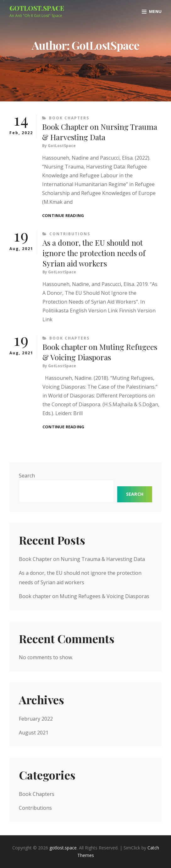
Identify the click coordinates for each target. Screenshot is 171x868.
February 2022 (36, 719)
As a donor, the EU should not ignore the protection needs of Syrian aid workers (94, 253)
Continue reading (63, 216)
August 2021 (34, 733)
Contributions (70, 234)
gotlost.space (37, 8)
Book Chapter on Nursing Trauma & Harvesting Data (100, 132)
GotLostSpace (62, 146)
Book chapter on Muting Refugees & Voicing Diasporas (100, 352)
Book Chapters (69, 118)
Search (27, 476)
